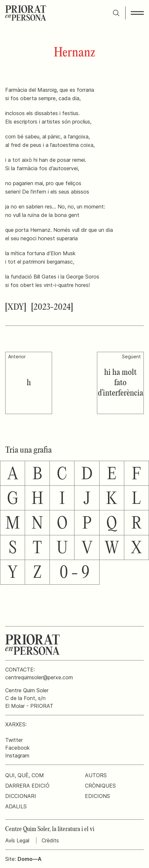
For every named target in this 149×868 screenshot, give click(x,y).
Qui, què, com (25, 775)
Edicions (97, 796)
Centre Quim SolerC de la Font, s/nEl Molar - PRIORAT (29, 698)
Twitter (14, 740)
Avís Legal (17, 840)
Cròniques (100, 786)
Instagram (17, 755)
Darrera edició (27, 786)
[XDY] (16, 307)
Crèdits (50, 840)
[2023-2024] (52, 307)
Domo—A (30, 859)
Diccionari (21, 796)
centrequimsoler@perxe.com (39, 677)
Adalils (16, 806)
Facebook (17, 748)
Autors (96, 775)
